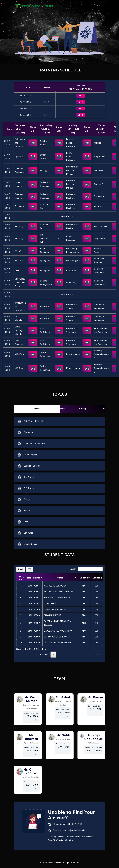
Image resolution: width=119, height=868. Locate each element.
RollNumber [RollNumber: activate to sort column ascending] (34, 578)
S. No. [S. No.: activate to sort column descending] (21, 578)
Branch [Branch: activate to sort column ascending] (97, 578)
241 (90, 654)
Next (98, 654)
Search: (86, 569)
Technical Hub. (55, 863)
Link (80, 96)
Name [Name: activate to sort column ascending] (60, 578)
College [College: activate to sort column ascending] (84, 578)
